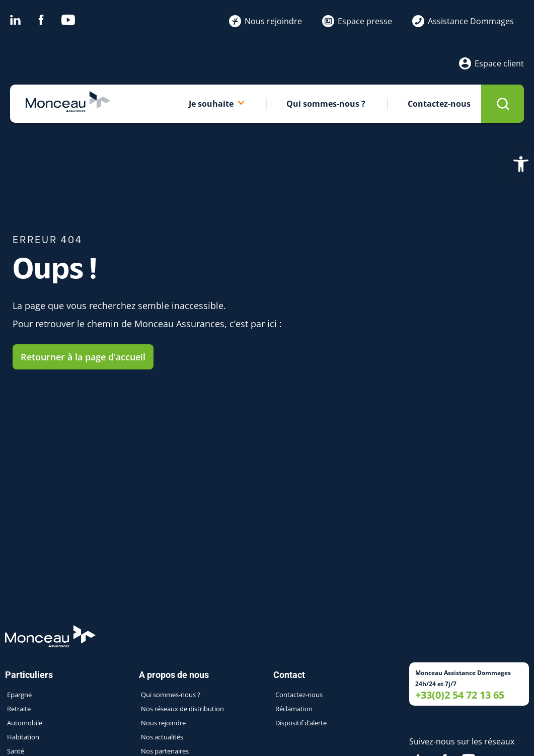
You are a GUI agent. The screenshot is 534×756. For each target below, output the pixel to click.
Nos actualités (162, 737)
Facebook (41, 20)
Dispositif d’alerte (301, 723)
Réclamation (294, 709)
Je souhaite (216, 104)
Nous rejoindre (265, 21)
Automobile (25, 723)
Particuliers (31, 675)
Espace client (491, 63)
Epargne (19, 695)
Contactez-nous (439, 104)
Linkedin (15, 20)
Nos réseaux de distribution (182, 709)
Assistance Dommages (463, 21)
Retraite (19, 709)
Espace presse (357, 21)
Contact (292, 675)
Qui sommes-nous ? (326, 104)
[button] (521, 164)
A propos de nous (176, 675)
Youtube (68, 20)
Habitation (23, 737)
